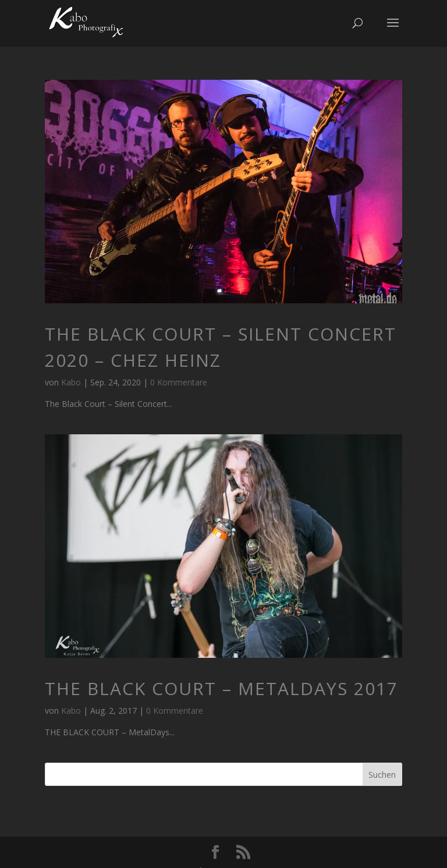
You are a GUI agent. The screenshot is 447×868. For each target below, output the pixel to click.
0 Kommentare (179, 382)
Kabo (71, 382)
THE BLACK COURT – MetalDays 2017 (221, 688)
